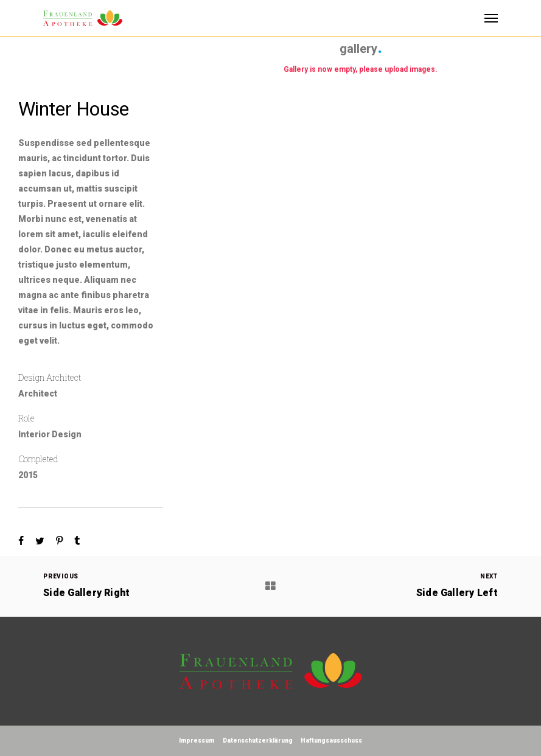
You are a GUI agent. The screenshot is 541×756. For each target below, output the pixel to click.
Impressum (197, 740)
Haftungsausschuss (331, 740)
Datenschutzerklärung (258, 740)
